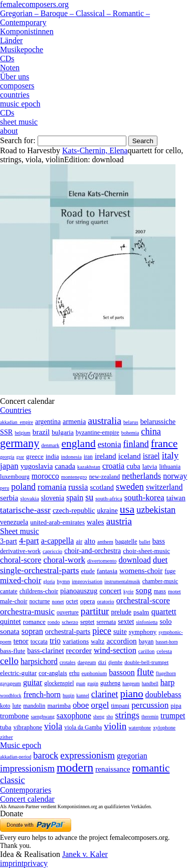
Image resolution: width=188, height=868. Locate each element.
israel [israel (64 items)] (151, 456)
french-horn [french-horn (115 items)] (42, 694)
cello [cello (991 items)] (9, 661)
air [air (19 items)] (79, 541)
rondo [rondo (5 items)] (54, 622)
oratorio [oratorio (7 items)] (105, 601)
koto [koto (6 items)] (5, 706)
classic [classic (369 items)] (13, 780)
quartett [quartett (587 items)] (164, 612)
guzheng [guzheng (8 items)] (110, 683)
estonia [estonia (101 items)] (110, 444)
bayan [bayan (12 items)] (146, 641)
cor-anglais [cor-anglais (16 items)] (53, 673)
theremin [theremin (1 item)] (150, 717)
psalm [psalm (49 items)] (141, 612)
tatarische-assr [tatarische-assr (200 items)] (25, 510)
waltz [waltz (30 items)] (98, 641)
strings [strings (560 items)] (127, 715)
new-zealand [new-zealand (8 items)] (104, 477)
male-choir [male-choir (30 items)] (14, 601)
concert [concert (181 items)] (110, 591)
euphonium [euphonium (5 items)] (95, 673)
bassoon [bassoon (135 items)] (122, 672)
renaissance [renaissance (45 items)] (113, 769)
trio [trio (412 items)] (55, 641)
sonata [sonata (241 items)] (10, 631)
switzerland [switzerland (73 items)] (164, 487)
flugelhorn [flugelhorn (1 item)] (166, 673)
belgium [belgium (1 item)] (22, 433)
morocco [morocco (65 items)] (45, 476)
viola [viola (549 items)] (53, 726)
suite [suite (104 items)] (120, 631)
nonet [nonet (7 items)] (58, 601)
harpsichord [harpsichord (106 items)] (39, 661)
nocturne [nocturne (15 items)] (39, 602)
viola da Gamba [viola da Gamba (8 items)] (83, 727)
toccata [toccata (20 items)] (39, 641)
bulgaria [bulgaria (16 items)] (63, 432)
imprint (12, 863)
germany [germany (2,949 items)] (20, 443)
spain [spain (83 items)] (75, 498)
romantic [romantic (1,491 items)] (151, 768)
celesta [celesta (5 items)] (164, 651)
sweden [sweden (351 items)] (130, 486)
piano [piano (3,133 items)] (131, 693)
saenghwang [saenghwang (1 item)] (42, 717)
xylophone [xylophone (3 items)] (164, 728)
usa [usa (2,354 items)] (127, 509)
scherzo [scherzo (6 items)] (70, 622)
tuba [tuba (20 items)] (6, 727)
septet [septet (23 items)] (87, 622)
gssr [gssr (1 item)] (20, 457)
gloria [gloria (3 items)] (49, 581)
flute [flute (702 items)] (145, 672)
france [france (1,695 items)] (164, 444)
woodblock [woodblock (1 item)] (11, 695)
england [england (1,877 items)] (78, 444)
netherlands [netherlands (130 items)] (141, 476)
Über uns (15, 77)
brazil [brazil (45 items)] (41, 432)
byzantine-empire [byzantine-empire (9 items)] (98, 432)
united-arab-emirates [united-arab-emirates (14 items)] (57, 522)
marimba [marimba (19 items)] (59, 706)
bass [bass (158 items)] (159, 541)
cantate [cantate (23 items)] (9, 591)
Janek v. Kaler (85, 854)
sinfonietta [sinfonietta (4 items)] (147, 622)
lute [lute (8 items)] (17, 706)
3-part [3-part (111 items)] (9, 541)
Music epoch (21, 745)
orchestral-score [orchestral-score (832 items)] (143, 601)
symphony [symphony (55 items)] (143, 632)
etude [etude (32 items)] (88, 571)
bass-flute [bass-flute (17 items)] (13, 651)
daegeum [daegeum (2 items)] (87, 662)
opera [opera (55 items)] (88, 601)
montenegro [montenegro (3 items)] (74, 477)
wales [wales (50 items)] (96, 522)
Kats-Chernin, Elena (95, 150)
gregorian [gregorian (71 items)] (132, 756)
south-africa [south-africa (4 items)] (109, 498)
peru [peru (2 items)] (5, 488)
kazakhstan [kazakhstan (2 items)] (89, 467)
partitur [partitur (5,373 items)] (95, 611)
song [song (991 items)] (144, 590)
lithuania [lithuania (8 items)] (170, 467)
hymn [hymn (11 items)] (63, 581)
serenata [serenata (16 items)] (106, 622)
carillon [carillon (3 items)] (147, 651)
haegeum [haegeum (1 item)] (131, 683)
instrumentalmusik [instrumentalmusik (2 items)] (122, 581)
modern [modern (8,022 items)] (75, 768)
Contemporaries (26, 790)
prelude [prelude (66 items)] (121, 612)
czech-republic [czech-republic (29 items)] (74, 510)
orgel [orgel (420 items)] (100, 705)
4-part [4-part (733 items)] (29, 541)
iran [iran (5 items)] (88, 457)
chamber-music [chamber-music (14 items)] (160, 581)
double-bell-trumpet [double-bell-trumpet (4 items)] (146, 662)
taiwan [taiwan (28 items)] (176, 498)
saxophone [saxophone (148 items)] (74, 716)
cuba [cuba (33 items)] (133, 466)
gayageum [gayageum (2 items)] (11, 683)
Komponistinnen (27, 31)
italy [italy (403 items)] (170, 455)
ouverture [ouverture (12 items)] (68, 612)
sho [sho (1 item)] (110, 717)
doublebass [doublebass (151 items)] (163, 694)
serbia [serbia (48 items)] (9, 498)
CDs (7, 59)
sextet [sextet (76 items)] (126, 622)
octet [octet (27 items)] (72, 601)
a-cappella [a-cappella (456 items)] (58, 541)
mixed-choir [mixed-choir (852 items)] (21, 580)
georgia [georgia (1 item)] (7, 457)
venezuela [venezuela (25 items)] (14, 522)
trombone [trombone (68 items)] (14, 716)
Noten (10, 68)
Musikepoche (22, 49)
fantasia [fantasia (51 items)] (107, 571)
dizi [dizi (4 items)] (103, 662)
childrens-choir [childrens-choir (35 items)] (39, 591)
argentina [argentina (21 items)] (48, 422)
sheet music (19, 122)
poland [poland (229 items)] (23, 487)
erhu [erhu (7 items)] (74, 673)
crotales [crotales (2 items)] (68, 662)
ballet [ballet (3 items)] (145, 542)
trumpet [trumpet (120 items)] (173, 716)
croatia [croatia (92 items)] (113, 466)
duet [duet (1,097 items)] (160, 560)
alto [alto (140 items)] (90, 541)
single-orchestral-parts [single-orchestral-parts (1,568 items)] (40, 570)
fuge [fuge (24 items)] (170, 571)
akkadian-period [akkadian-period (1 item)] (16, 757)
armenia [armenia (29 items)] (74, 421)
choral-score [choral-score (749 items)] (21, 560)
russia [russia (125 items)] (78, 487)
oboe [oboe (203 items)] (81, 705)
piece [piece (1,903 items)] (102, 631)
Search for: (18, 140)
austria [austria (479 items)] (119, 521)
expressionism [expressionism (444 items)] (87, 755)
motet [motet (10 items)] (174, 591)
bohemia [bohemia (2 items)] (130, 433)
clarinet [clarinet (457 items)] (105, 694)
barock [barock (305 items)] (46, 755)
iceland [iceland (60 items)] (130, 456)
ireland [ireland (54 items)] (106, 456)
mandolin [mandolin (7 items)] (34, 706)
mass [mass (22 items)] (160, 591)
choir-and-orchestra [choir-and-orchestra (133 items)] (92, 551)
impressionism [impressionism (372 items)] (27, 768)
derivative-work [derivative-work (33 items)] (20, 551)
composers (17, 86)
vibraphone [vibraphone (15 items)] (28, 727)
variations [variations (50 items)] (76, 641)
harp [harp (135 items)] (167, 682)
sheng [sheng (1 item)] (99, 717)
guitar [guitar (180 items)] (33, 682)
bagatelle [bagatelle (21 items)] (126, 541)
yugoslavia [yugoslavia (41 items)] (37, 466)
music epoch (20, 104)
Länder (11, 40)
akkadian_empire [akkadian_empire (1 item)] (17, 422)
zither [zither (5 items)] (7, 737)
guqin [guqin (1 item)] (93, 683)
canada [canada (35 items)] (65, 466)
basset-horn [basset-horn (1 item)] (166, 642)
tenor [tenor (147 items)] (21, 641)
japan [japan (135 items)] (9, 466)
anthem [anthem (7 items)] (105, 541)
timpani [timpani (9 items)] (120, 706)
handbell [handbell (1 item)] (150, 683)
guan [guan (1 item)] (80, 683)
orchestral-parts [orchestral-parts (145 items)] (68, 631)
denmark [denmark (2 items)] (50, 445)
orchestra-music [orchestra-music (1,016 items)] (27, 612)
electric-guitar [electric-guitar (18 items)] (18, 673)
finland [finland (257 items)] (136, 444)
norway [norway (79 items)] (175, 476)
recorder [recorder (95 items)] (79, 650)
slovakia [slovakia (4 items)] (29, 498)
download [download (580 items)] (134, 560)
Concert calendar (27, 799)
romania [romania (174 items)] (52, 487)
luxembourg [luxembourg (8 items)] (15, 477)
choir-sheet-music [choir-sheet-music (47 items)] (146, 551)
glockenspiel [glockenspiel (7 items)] (59, 683)
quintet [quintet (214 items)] (11, 621)
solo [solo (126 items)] (165, 621)
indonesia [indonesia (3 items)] (71, 457)
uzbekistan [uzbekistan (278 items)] (156, 510)
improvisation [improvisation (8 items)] (87, 581)
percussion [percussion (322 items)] (150, 705)
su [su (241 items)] (89, 497)
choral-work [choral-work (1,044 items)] (64, 560)
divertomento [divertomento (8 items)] (102, 561)
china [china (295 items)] (151, 431)
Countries (16, 410)
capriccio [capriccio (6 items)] (52, 551)
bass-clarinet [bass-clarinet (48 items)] (45, 650)
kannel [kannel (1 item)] (83, 695)
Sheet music (20, 531)
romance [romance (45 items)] (34, 622)
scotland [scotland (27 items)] (102, 487)
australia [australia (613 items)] (105, 420)
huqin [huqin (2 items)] (68, 695)
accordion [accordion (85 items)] (121, 641)
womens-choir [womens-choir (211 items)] (141, 571)
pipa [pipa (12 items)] (176, 706)
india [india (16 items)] (52, 456)
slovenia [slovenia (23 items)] (53, 498)
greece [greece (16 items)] (35, 456)
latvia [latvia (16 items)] (150, 466)
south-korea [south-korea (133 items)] (144, 498)
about (9, 131)
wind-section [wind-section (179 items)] (115, 650)
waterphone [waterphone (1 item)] (140, 728)
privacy (36, 863)
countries (15, 95)
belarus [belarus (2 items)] (131, 422)
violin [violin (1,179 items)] (115, 726)
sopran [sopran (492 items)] (32, 631)
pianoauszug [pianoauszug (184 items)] (79, 591)
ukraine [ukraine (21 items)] (108, 511)
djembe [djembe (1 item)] (115, 662)
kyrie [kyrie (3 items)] (128, 591)
